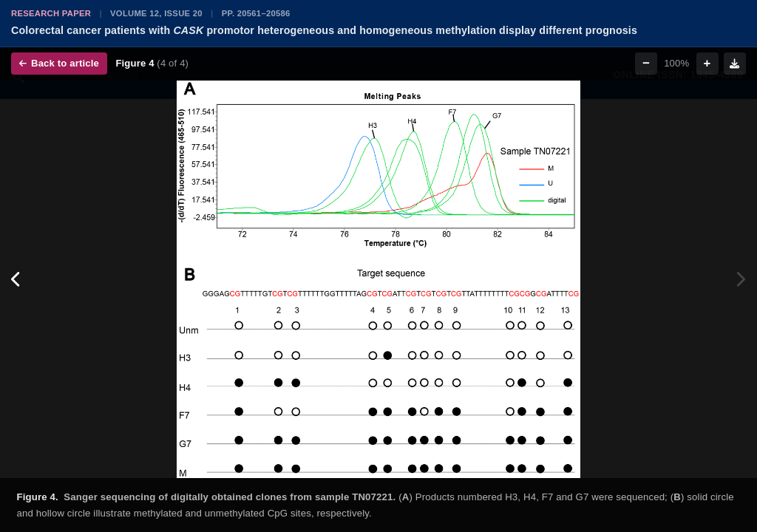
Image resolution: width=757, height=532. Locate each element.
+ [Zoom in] (707, 63)
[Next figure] (740, 279)
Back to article (59, 63)
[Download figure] (735, 64)
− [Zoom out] (646, 63)
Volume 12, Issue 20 (156, 13)
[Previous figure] (17, 279)
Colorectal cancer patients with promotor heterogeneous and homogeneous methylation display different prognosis (324, 30)
